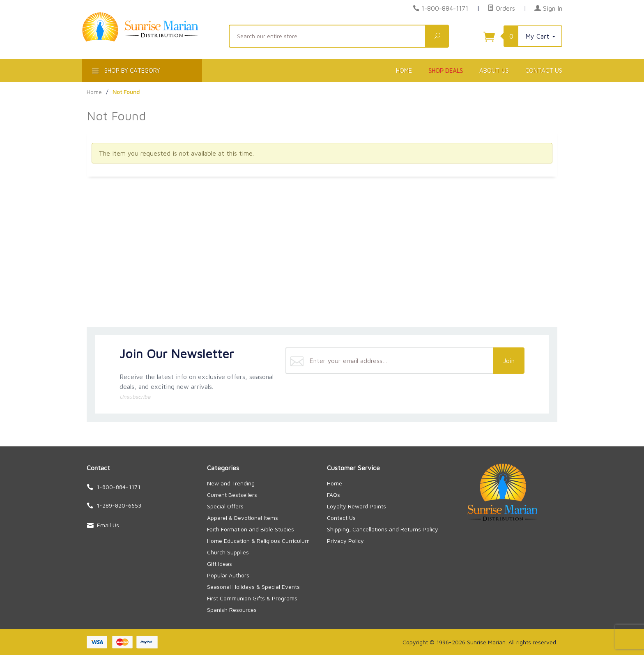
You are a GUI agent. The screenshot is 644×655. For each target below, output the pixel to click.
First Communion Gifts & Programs (252, 598)
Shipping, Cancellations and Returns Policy (383, 529)
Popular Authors (228, 575)
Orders (501, 8)
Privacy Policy (345, 541)
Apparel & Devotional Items (243, 518)
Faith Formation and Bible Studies (251, 529)
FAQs (333, 495)
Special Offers (225, 506)
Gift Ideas (220, 564)
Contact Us (544, 70)
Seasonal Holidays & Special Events (253, 587)
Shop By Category (125, 72)
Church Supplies (228, 552)
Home (404, 70)
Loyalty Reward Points (356, 506)
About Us (494, 70)
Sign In (548, 8)
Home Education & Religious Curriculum (258, 541)
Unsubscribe (135, 397)
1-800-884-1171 (445, 8)
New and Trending (231, 483)
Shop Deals (446, 70)
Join (509, 361)
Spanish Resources (232, 610)
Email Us (108, 525)
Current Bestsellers (232, 495)
